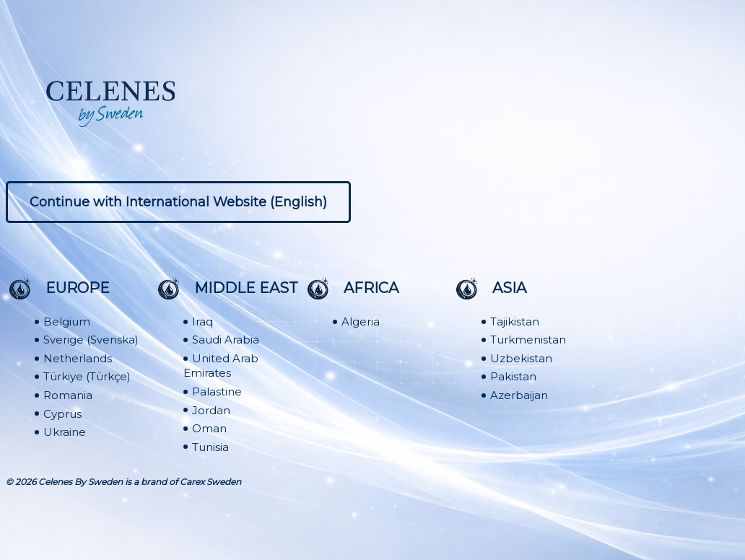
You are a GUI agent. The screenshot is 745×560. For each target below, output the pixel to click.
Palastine (217, 391)
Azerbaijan (519, 395)
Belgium (67, 321)
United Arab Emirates (221, 366)
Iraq (202, 321)
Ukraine (65, 432)
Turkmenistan (528, 340)
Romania (68, 395)
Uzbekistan (521, 358)
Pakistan (513, 377)
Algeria (361, 321)
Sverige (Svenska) (91, 340)
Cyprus (62, 414)
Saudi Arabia (226, 340)
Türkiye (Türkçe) (87, 377)
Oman (209, 428)
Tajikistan (515, 321)
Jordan (211, 410)
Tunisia (210, 447)
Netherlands (78, 358)
